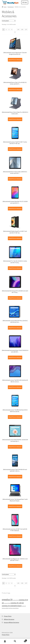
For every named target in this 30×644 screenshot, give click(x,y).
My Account (5, 641)
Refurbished (11, 7)
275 (18, 30)
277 (26, 30)
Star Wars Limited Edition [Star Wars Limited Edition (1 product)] (14, 608)
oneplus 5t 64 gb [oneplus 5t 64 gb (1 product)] (7, 603)
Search (15, 641)
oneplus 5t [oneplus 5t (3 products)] (7, 600)
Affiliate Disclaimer (9, 619)
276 (22, 30)
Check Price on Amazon (15, 60)
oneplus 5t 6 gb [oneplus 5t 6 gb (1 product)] (16, 600)
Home (5, 7)
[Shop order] (9, 21)
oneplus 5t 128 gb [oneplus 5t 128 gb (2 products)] (17, 603)
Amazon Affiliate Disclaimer (12, 622)
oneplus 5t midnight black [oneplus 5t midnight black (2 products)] (12, 606)
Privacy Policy (8, 616)
